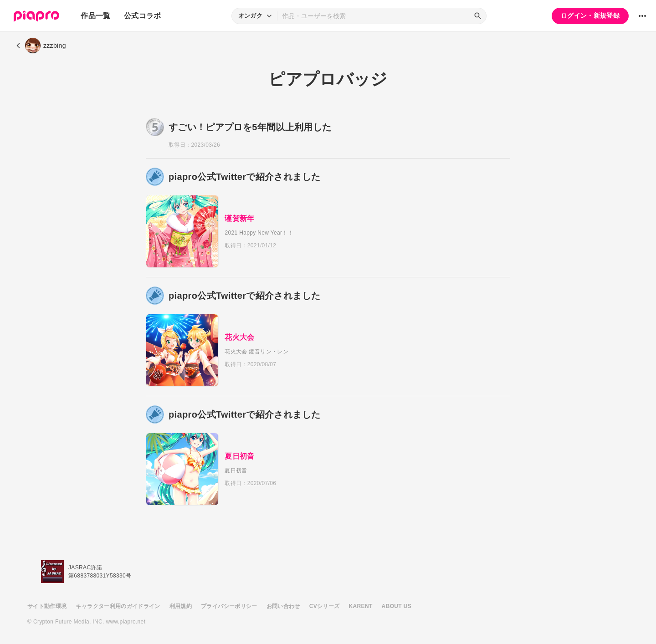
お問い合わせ (283, 606)
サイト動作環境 (47, 606)
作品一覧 (95, 16)
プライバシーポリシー (229, 606)
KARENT (361, 606)
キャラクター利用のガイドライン (118, 606)
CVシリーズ (325, 606)
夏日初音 (243, 456)
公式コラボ (143, 16)
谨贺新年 (243, 218)
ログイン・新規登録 (590, 15)
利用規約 (181, 606)
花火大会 (243, 337)
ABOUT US (397, 606)
